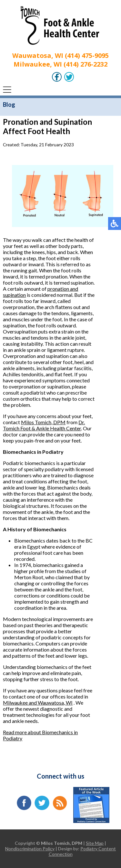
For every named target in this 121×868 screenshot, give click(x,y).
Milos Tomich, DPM (43, 422)
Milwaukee (16, 703)
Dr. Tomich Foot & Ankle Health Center (44, 425)
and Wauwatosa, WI (51, 703)
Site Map (95, 843)
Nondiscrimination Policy (30, 849)
